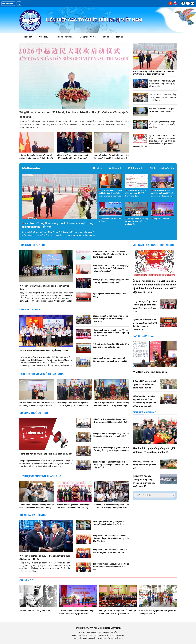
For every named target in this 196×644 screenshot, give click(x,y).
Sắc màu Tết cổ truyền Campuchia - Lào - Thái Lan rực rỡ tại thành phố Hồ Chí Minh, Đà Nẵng (112, 508)
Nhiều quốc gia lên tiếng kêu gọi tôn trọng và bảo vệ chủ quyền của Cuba (163, 124)
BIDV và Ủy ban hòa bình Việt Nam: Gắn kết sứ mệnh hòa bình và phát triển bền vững (112, 158)
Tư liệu (108, 37)
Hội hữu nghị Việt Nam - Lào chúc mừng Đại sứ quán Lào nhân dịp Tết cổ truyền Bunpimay (112, 406)
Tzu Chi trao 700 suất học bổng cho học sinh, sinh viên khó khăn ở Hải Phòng (163, 97)
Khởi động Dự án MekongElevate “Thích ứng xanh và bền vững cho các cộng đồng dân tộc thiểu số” (111, 333)
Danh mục (8, 4)
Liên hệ (120, 37)
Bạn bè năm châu (144, 336)
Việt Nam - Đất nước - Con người (153, 245)
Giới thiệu (44, 37)
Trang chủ (28, 37)
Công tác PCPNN (88, 37)
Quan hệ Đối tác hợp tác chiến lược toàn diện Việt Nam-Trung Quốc (136, 193)
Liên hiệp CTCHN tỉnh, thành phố (40, 476)
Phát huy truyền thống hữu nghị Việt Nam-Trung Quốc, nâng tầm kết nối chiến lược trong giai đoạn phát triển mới (111, 196)
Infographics (136, 168)
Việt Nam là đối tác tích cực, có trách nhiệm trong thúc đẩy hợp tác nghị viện (163, 84)
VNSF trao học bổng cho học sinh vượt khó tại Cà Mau (44, 350)
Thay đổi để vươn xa (160, 219)
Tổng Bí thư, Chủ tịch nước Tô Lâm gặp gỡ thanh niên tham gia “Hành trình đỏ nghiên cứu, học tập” (36, 158)
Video (98, 168)
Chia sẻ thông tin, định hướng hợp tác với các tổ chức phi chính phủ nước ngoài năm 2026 (111, 319)
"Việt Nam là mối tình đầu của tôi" (150, 372)
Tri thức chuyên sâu (162, 168)
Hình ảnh (115, 168)
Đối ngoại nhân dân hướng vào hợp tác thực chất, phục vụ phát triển (137, 221)
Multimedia (31, 168)
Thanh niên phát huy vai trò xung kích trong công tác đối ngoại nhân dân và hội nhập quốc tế (111, 465)
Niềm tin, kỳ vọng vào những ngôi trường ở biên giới (144, 465)
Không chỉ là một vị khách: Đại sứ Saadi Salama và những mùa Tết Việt (145, 384)
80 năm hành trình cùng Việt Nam (75, 610)
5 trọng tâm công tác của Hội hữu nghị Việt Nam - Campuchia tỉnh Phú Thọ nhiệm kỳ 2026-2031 (73, 508)
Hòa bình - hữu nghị (64, 37)
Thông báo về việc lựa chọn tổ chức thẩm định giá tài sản (46, 454)
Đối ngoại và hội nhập (33, 515)
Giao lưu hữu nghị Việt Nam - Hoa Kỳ (36, 610)
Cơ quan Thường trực (34, 413)
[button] (175, 596)
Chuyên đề (26, 580)
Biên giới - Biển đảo (144, 412)
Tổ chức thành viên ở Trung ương (41, 374)
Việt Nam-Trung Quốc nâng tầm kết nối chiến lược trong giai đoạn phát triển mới (153, 73)
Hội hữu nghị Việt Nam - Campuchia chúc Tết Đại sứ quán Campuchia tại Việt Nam (73, 406)
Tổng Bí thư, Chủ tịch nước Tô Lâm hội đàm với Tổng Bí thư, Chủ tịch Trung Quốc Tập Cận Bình (111, 538)
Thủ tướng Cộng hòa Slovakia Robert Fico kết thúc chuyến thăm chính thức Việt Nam (111, 567)
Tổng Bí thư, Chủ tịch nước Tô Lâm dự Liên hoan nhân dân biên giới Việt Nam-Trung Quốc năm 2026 (110, 254)
